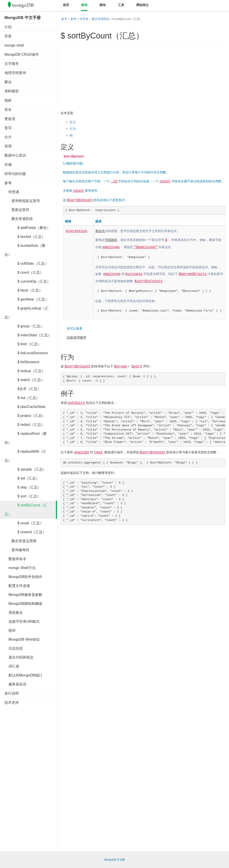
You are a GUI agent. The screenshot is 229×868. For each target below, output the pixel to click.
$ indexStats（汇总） (28, 335)
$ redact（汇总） (25, 425)
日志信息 (14, 648)
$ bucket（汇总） (25, 237)
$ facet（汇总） (23, 290)
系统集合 (14, 613)
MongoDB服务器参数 (23, 595)
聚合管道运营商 (20, 541)
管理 (8, 146)
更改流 (10, 119)
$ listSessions (22, 362)
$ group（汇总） (24, 326)
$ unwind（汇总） (25, 532)
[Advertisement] (38, 776)
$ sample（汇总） (25, 469)
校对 (10, 630)
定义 (73, 122)
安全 (8, 110)
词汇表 (12, 666)
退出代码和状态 (19, 657)
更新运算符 (17, 210)
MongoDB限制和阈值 (23, 604)
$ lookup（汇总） (25, 371)
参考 (8, 183)
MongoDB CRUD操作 (22, 54)
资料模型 (12, 91)
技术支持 (12, 703)
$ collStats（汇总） (26, 263)
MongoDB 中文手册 (23, 18)
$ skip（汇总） (23, 487)
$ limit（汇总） (23, 344)
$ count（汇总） (24, 272)
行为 (73, 129)
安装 (8, 36)
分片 (8, 137)
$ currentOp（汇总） (28, 281)
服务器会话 (15, 684)
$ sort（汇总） (23, 496)
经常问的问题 (15, 174)
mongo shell (14, 45)
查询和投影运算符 (22, 201)
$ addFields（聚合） (27, 228)
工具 (121, 5)
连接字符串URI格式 (22, 622)
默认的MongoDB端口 (23, 675)
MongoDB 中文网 (115, 860)
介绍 (8, 27)
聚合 (8, 82)
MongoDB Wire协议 (22, 639)
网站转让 (142, 5)
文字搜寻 (12, 64)
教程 (84, 5)
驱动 (103, 5)
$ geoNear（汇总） (27, 299)
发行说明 (12, 693)
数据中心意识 (15, 155)
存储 (8, 165)
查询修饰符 (17, 550)
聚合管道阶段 (19, 219)
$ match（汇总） (24, 380)
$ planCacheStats (25, 407)
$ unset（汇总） (24, 523)
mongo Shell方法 (20, 568)
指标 (8, 100)
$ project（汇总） (25, 416)
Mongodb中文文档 (25, 6)
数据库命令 (15, 559)
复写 (8, 128)
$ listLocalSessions (26, 353)
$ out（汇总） (22, 398)
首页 (66, 5)
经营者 (12, 192)
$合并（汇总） (23, 389)
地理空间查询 (15, 73)
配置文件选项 (17, 586)
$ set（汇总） (22, 478)
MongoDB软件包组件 (23, 577)
